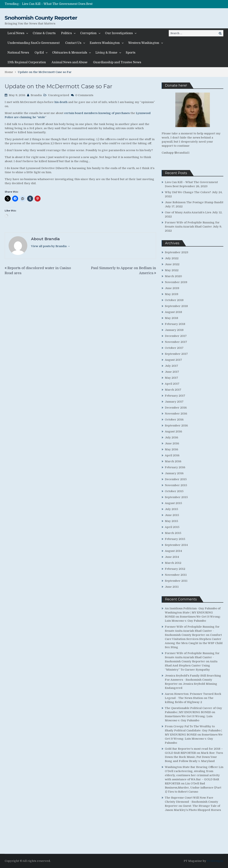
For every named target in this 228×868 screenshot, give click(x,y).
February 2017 (175, 396)
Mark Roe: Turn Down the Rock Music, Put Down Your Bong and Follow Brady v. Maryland (194, 757)
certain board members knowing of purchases (97, 113)
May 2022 (172, 270)
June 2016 (172, 443)
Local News (16, 33)
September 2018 (176, 306)
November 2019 (176, 282)
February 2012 (175, 569)
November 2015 (176, 485)
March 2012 (173, 563)
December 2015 (176, 479)
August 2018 (173, 312)
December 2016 (176, 408)
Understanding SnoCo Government (34, 43)
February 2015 (175, 539)
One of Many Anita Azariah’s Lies (188, 212)
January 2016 (174, 473)
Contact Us (73, 43)
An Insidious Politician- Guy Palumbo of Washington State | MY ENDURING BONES (193, 613)
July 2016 (171, 437)
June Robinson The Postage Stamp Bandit (194, 202)
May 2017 (171, 378)
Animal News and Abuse (70, 62)
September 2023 (177, 252)
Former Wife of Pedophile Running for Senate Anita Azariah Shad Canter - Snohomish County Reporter (192, 631)
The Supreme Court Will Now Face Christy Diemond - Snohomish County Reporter (191, 802)
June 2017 (172, 372)
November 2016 (176, 414)
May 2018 (171, 318)
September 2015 (176, 497)
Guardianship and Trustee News (117, 62)
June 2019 (172, 288)
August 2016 (173, 431)
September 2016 (176, 426)
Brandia (36, 95)
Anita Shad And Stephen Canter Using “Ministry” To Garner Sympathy (191, 666)
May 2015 (171, 521)
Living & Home (106, 53)
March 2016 (173, 461)
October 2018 (174, 300)
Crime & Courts (44, 33)
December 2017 (176, 336)
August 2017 (173, 360)
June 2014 (172, 557)
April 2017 (172, 384)
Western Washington (144, 43)
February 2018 (175, 324)
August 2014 (173, 551)
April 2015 (172, 527)
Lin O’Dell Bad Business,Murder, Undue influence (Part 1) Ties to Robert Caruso (193, 788)
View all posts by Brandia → (51, 246)
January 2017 (174, 402)
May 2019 (172, 294)
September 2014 (176, 545)
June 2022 (172, 264)
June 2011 (172, 587)
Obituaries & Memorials (70, 53)
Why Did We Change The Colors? (188, 192)
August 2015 (173, 503)
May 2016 (171, 449)
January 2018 (174, 330)
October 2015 (174, 491)
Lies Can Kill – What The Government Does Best (57, 4)
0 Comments (84, 95)
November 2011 (176, 575)
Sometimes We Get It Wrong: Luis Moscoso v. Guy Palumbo (194, 739)
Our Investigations (119, 33)
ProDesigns (215, 861)
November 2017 (176, 342)
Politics (66, 33)
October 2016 (174, 420)
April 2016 (172, 455)
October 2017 (174, 348)
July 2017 (171, 366)
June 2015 (172, 515)
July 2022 (172, 258)
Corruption (88, 33)
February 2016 (175, 467)
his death (61, 102)
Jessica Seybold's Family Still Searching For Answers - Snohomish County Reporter (193, 680)
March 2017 (173, 390)
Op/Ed (39, 53)
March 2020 (173, 276)
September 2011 (176, 581)
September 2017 (176, 354)
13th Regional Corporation (27, 62)
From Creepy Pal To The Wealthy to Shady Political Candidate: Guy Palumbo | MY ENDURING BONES (193, 730)
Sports (131, 53)
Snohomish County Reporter (41, 18)
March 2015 (173, 533)
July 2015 (171, 509)
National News (18, 53)
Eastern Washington (105, 43)
